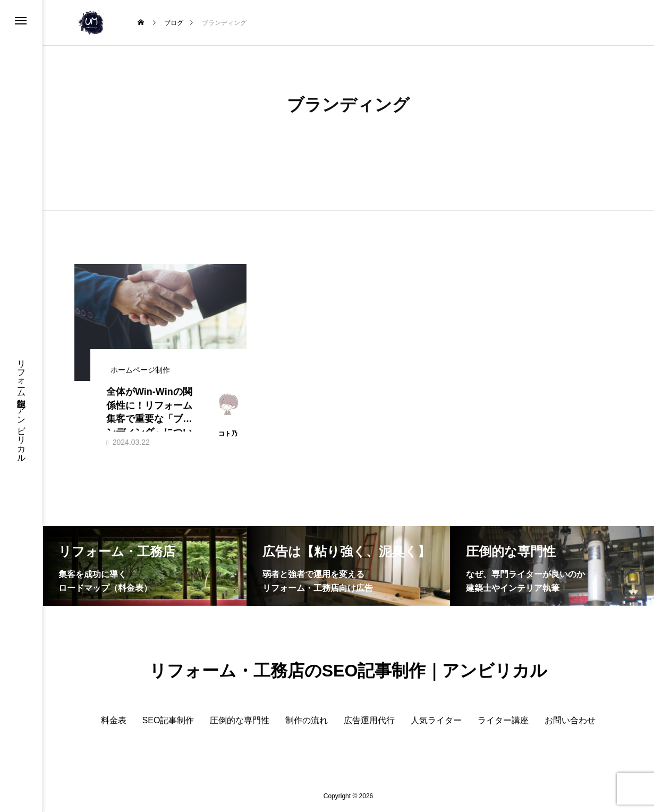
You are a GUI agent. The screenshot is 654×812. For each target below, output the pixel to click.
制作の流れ (307, 720)
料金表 (114, 720)
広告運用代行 (369, 720)
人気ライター (436, 720)
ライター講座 (503, 720)
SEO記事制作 (168, 720)
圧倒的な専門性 (240, 720)
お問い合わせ (570, 720)
